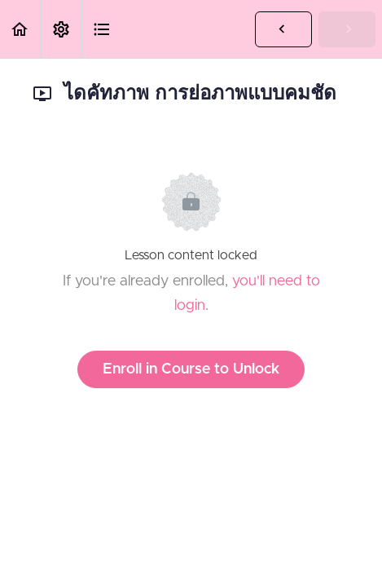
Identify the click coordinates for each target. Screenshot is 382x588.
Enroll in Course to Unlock (191, 369)
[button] (20, 29)
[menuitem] (61, 29)
